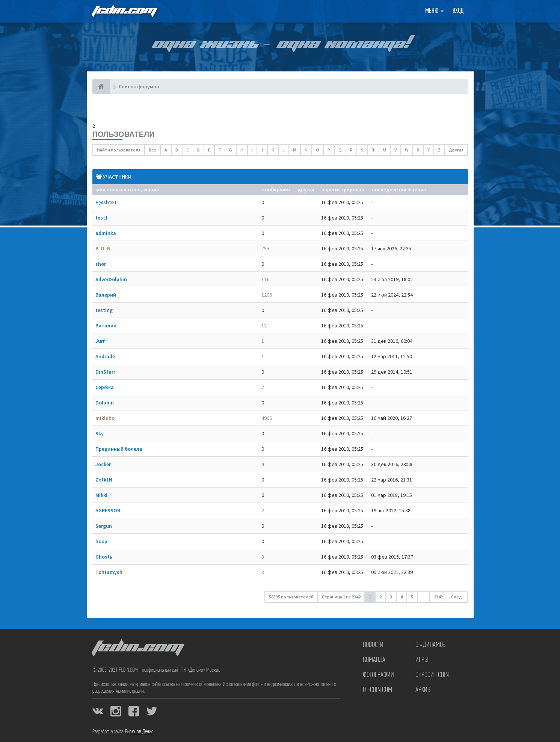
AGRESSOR (108, 510)
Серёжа (105, 387)
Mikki (101, 495)
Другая (456, 150)
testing (104, 310)
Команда (374, 660)
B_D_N (103, 248)
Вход (458, 11)
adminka (106, 233)
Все (152, 150)
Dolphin (105, 403)
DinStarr (105, 372)
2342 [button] (438, 597)
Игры (422, 660)
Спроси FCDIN (432, 675)
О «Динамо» (431, 645)
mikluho (105, 418)
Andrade (105, 356)
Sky (100, 433)
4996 (267, 418)
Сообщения (276, 189)
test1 (102, 218)
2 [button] (380, 597)
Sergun (104, 526)
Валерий (106, 295)
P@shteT (106, 202)
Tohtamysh (109, 572)
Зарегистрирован (343, 189)
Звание (151, 189)
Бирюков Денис (139, 732)
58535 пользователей (291, 597)
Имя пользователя (118, 189)
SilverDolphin (111, 279)
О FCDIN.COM (377, 690)
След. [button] (457, 597)
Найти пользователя (119, 150)
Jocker (103, 464)
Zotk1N (104, 480)
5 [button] (412, 597)
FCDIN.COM (124, 11)
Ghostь (104, 557)
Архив (423, 690)
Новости (373, 645)
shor (101, 264)
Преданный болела (119, 449)
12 (264, 326)
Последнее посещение (399, 189)
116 (265, 279)
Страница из (341, 597)
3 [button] (391, 597)
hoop (101, 541)
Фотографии (378, 675)
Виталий (106, 326)
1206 (267, 295)
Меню (434, 11)
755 (265, 248)
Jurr (100, 341)
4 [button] (402, 597)
